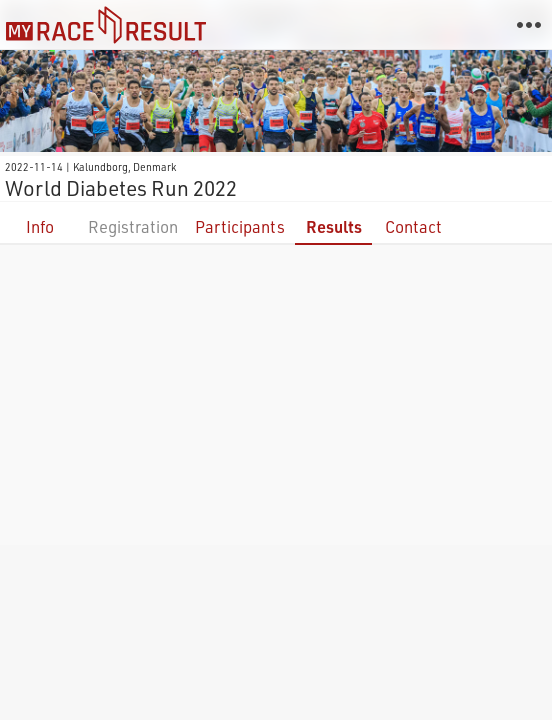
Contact (413, 226)
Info (40, 226)
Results (334, 226)
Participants (240, 226)
